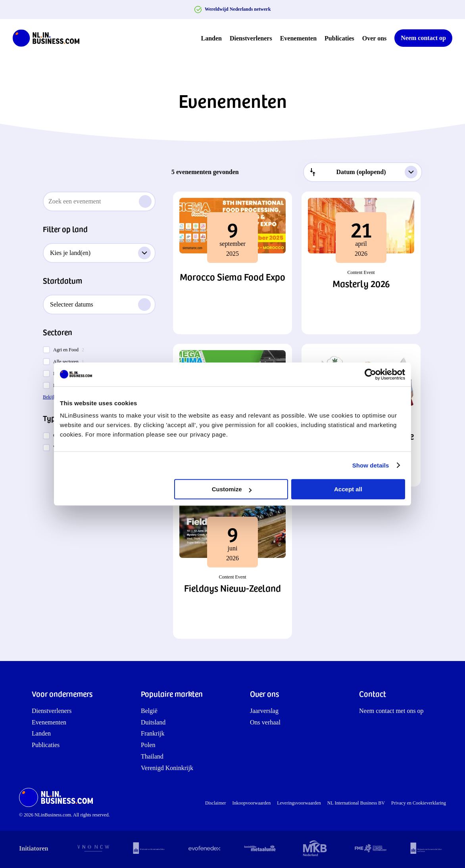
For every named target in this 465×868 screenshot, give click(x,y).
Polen (148, 745)
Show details (371, 465)
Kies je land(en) (100, 253)
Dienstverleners (251, 38)
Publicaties (339, 38)
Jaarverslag (264, 711)
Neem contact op (423, 38)
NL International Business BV (356, 803)
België (149, 711)
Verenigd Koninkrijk (167, 768)
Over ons (374, 38)
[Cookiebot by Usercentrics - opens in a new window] (370, 374)
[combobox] (363, 172)
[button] (232, 263)
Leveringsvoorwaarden (299, 803)
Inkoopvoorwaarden (252, 803)
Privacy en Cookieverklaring (419, 803)
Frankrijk (153, 733)
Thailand (152, 756)
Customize (232, 489)
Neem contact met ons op (391, 711)
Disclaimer (216, 803)
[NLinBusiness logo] (50, 38)
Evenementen (298, 38)
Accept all (348, 489)
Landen (211, 38)
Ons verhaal (265, 722)
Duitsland (153, 722)
